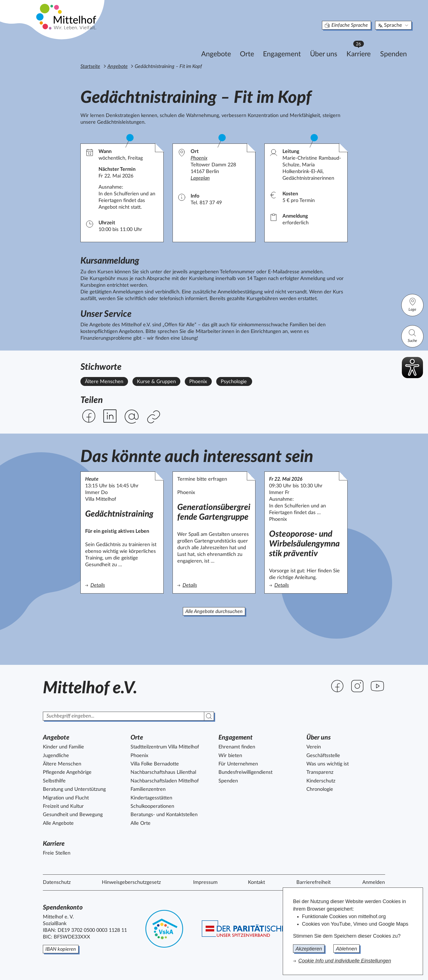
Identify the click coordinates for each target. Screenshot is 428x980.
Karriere (335, 45)
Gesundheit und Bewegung (73, 815)
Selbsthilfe (54, 781)
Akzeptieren (309, 949)
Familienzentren (148, 789)
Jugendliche (56, 756)
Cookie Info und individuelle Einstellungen (345, 961)
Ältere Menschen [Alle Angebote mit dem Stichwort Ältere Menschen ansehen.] (104, 382)
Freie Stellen (57, 853)
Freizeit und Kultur (63, 806)
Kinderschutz (321, 781)
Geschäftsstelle (323, 756)
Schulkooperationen (152, 806)
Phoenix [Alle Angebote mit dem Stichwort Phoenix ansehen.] (198, 382)
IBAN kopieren (61, 949)
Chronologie (320, 789)
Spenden (367, 46)
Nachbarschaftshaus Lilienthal (163, 772)
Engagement (256, 46)
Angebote (190, 46)
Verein (314, 747)
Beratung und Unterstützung (74, 789)
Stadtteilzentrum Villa (165, 747)
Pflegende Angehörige (67, 772)
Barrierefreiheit (313, 882)
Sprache (367, 18)
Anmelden (374, 882)
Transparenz (320, 772)
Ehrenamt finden (237, 747)
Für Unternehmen (238, 764)
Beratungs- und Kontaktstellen (164, 815)
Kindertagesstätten (151, 798)
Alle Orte (141, 823)
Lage (412, 304)
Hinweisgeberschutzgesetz (131, 882)
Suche (412, 336)
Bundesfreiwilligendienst (245, 772)
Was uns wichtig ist (328, 764)
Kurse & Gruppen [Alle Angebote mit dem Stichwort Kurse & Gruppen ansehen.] (156, 382)
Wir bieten (230, 756)
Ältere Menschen (62, 764)
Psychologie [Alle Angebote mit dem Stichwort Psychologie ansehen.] (234, 382)
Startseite (90, 67)
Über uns (297, 46)
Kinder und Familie (63, 747)
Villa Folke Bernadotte (155, 764)
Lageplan (200, 178)
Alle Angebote (58, 823)
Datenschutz (57, 882)
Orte (221, 46)
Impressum (205, 882)
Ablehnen (346, 949)
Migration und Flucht (66, 798)
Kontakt (256, 882)
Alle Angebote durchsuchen (214, 612)
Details (119, 585)
